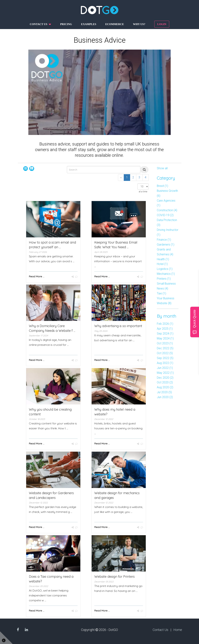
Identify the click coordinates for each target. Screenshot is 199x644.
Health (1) (163, 259)
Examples (89, 24)
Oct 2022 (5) (165, 353)
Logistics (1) (165, 269)
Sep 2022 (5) (165, 358)
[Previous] (121, 178)
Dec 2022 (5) (165, 348)
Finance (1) (164, 240)
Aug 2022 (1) (165, 363)
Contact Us (160, 630)
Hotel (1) (162, 264)
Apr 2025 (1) (165, 329)
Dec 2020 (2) (165, 378)
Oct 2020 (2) (165, 382)
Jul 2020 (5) (164, 392)
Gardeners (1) (166, 245)
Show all (162, 168)
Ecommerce (115, 24)
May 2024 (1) (165, 338)
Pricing (66, 24)
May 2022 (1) (165, 373)
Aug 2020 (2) (165, 387)
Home (178, 630)
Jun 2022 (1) (165, 368)
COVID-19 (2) (165, 215)
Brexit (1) (162, 186)
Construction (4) (167, 210)
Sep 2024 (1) (165, 334)
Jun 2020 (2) (165, 397)
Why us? (139, 24)
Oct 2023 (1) (165, 343)
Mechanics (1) (166, 274)
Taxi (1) (161, 293)
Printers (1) (164, 279)
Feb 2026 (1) (165, 324)
